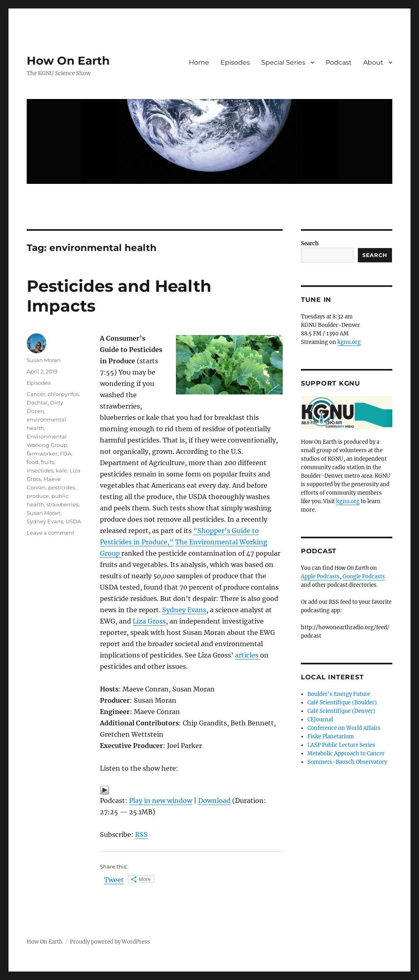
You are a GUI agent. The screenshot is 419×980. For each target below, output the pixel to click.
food (33, 462)
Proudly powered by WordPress (110, 942)
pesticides (61, 487)
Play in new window (161, 801)
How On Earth (68, 61)
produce (38, 496)
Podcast (339, 62)
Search (310, 243)
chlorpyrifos (63, 394)
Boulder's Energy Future (339, 694)
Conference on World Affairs (344, 728)
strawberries (62, 504)
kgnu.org (349, 342)
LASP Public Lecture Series (341, 745)
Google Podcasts (364, 576)
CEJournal (320, 720)
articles (248, 655)
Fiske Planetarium (331, 737)
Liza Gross (149, 621)
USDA (73, 521)
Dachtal (37, 403)
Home (199, 62)
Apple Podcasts (320, 576)
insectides (40, 470)
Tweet (114, 880)
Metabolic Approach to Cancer (346, 753)
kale (61, 470)
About (373, 62)
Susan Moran (44, 360)
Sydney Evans (184, 610)
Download (214, 801)
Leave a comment (51, 533)
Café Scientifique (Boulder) (342, 703)
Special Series (283, 62)
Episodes (235, 62)
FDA (66, 453)
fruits (48, 462)
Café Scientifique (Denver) (341, 711)
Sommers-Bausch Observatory (347, 762)
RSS (141, 835)
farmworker (42, 453)
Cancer (36, 394)
